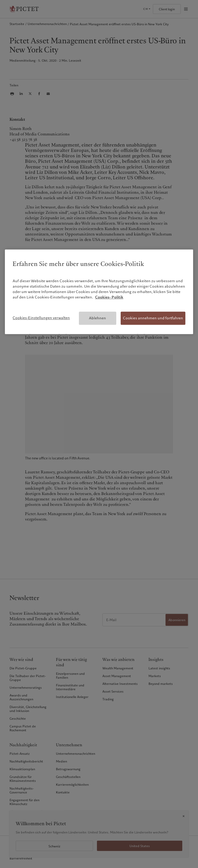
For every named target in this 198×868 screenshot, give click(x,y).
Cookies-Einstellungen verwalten (41, 318)
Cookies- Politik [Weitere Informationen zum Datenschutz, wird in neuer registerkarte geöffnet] (109, 297)
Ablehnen (97, 318)
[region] (99, 292)
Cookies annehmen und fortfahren (153, 318)
